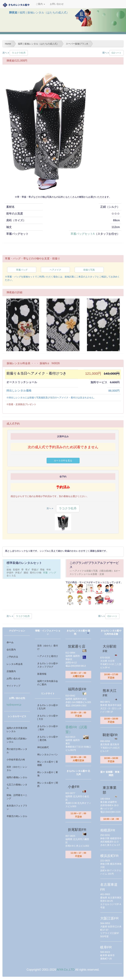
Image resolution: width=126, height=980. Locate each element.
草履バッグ (22, 270)
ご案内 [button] (40, 4)
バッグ (53, 573)
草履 (45, 573)
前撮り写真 (89, 270)
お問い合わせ (57, 4)
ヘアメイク (55, 270)
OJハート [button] (116, 53)
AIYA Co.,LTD (66, 970)
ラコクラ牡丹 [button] (19, 53)
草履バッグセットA (83, 234)
